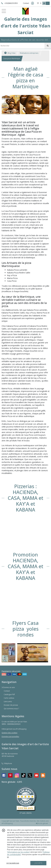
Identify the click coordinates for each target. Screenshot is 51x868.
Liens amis (8, 702)
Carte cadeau (9, 698)
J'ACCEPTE (38, 863)
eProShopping (7, 823)
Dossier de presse (11, 705)
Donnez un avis (8, 687)
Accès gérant (42, 823)
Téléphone (7, 763)
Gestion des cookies (9, 733)
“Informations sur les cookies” (18, 852)
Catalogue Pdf (9, 694)
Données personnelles (10, 737)
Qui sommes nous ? (11, 709)
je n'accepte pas (13, 863)
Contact (26, 3)
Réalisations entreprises (29, 53)
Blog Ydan (10, 53)
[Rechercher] (48, 46)
